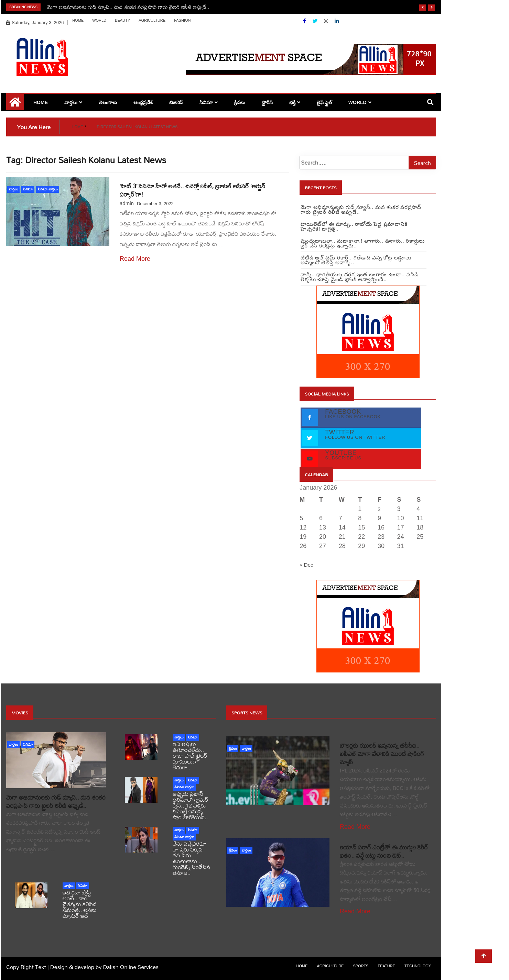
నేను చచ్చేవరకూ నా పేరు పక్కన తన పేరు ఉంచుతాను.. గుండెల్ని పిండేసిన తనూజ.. (191, 858)
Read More (135, 259)
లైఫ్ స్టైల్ (324, 102)
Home (78, 20)
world (99, 20)
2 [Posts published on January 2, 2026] (379, 509)
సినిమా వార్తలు (48, 189)
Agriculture (152, 20)
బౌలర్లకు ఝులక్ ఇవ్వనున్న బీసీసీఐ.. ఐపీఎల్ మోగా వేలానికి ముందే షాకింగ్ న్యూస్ (382, 754)
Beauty (122, 20)
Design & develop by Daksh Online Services (104, 967)
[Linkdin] (337, 21)
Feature (386, 966)
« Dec (306, 565)
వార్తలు (71, 102)
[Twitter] (316, 21)
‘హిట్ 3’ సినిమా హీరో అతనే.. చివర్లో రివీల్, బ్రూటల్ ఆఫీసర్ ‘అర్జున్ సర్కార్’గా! (192, 190)
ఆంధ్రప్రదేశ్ (143, 102)
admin (127, 203)
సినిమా (206, 102)
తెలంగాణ (108, 102)
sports (361, 966)
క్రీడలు (240, 102)
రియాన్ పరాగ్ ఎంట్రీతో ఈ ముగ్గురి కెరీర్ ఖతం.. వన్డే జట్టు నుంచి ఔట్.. (384, 851)
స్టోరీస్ (267, 102)
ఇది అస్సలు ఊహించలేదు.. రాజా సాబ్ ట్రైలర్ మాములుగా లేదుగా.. (190, 755)
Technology (418, 966)
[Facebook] (305, 21)
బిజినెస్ (176, 102)
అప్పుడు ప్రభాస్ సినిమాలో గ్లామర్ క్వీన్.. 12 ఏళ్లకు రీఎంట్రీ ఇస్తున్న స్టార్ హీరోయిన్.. (191, 805)
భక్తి (292, 102)
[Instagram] (327, 21)
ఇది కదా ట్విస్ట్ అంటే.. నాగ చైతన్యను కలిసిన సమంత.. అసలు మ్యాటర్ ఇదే (80, 904)
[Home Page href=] (15, 104)
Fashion (182, 20)
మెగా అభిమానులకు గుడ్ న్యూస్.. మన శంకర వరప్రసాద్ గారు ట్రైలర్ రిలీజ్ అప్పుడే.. (128, 7)
